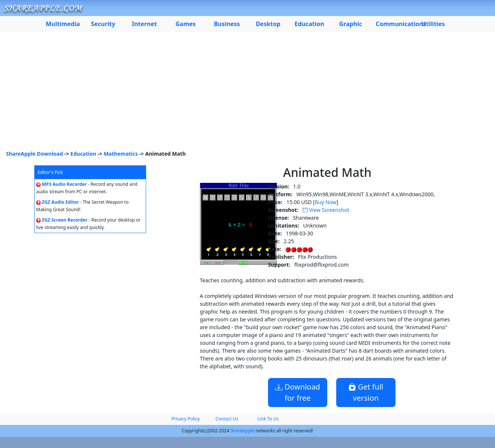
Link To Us (268, 419)
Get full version (366, 392)
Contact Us (227, 419)
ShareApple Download (34, 154)
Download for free (297, 392)
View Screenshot (326, 210)
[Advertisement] (248, 94)
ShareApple (242, 431)
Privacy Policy (186, 419)
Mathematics (121, 154)
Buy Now (325, 202)
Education (83, 154)
